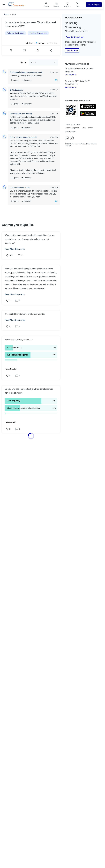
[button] (31, 340)
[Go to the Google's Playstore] (88, 114)
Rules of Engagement (72, 128)
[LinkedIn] (67, 138)
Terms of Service (70, 131)
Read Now (71, 75)
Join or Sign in (94, 4)
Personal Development (38, 33)
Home (7, 14)
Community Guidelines (72, 124)
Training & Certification (15, 33)
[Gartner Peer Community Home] (16, 6)
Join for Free (72, 50)
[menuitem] (56, 5)
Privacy (90, 128)
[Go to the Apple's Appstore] (88, 106)
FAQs (83, 128)
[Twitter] (72, 138)
